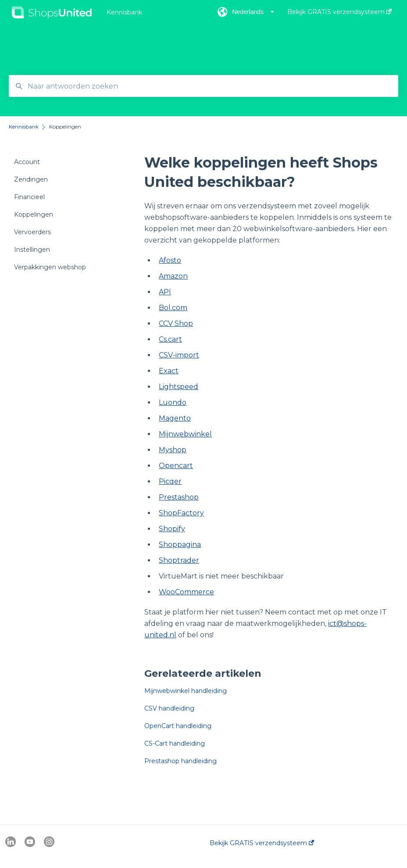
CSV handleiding (169, 708)
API (165, 292)
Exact (169, 371)
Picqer (170, 481)
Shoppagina (180, 545)
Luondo (173, 402)
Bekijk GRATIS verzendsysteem (262, 843)
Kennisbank (124, 12)
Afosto (170, 260)
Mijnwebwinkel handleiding (186, 691)
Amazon (173, 276)
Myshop (173, 450)
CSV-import (179, 355)
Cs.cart (170, 339)
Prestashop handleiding (180, 761)
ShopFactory (181, 513)
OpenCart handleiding (178, 726)
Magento (175, 418)
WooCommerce (186, 592)
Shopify (172, 529)
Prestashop (179, 497)
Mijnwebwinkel (185, 434)
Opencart (176, 466)
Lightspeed (179, 387)
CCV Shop (176, 323)
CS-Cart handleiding (175, 743)
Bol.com (173, 308)
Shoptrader (179, 560)
